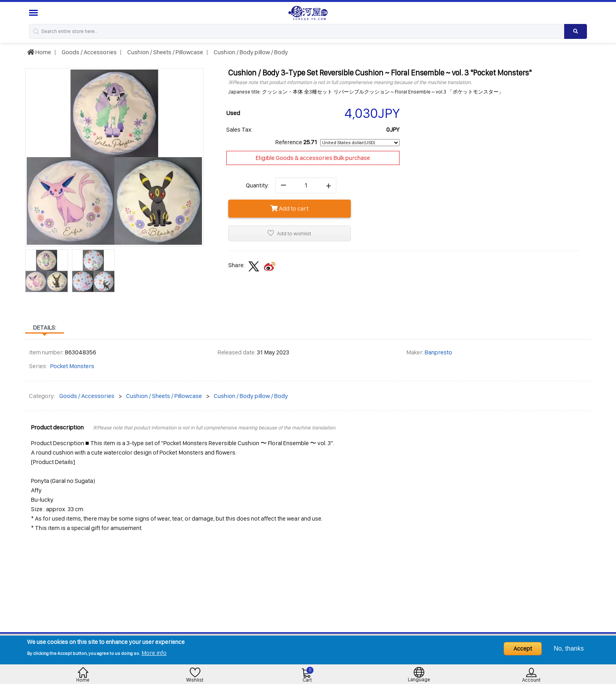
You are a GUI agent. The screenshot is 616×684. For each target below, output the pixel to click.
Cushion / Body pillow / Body (250, 52)
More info (154, 653)
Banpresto (438, 352)
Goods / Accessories (89, 52)
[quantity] (306, 185)
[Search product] (576, 31)
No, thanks (569, 648)
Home (39, 52)
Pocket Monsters (72, 366)
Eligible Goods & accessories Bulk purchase (313, 158)
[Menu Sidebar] (34, 13)
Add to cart (290, 208)
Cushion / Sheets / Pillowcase (165, 52)
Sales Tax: (239, 129)
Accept (523, 648)
